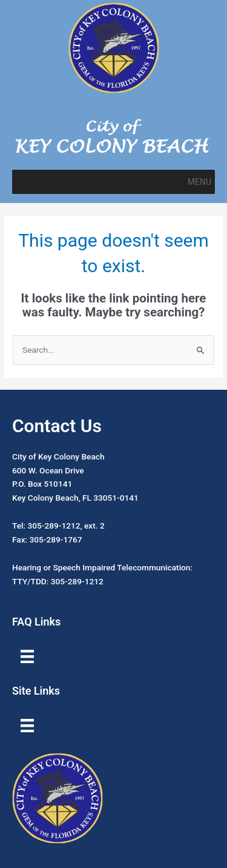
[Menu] (27, 656)
